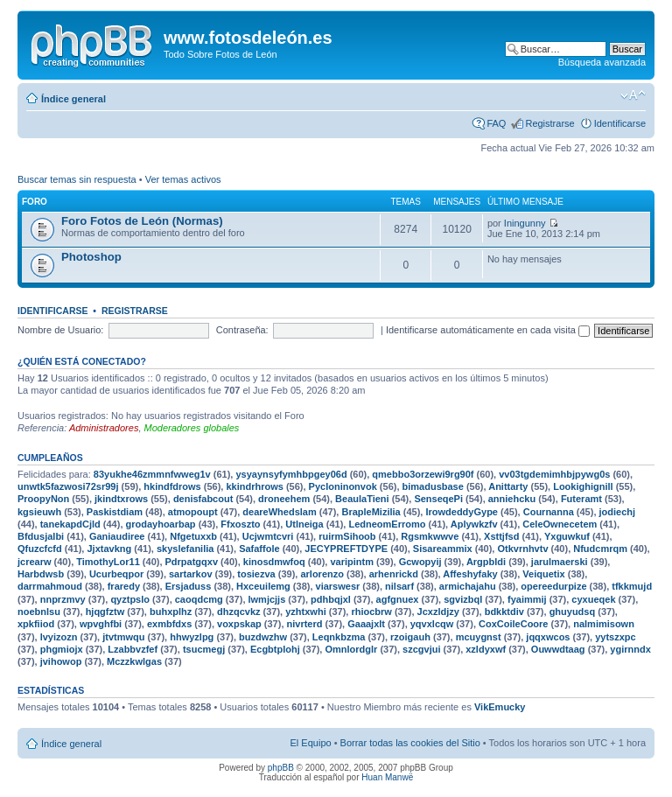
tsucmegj (204, 649)
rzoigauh (410, 637)
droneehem (284, 499)
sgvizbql (463, 599)
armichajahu (468, 586)
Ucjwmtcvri (268, 536)
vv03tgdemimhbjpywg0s (554, 474)
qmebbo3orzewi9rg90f (423, 474)
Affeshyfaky (470, 574)
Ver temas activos (183, 179)
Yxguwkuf (567, 536)
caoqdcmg (199, 599)
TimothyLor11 (108, 562)
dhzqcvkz (239, 612)
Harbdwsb (41, 574)
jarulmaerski (560, 562)
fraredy (124, 586)
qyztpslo (130, 599)
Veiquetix (543, 574)
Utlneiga (304, 524)
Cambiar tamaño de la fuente (633, 95)
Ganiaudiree (117, 536)
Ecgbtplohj (275, 649)
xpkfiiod (36, 624)
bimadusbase (433, 486)
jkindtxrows (121, 499)
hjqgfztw (105, 612)
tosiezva (256, 574)
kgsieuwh (39, 512)
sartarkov (191, 574)
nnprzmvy (63, 599)
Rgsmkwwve (430, 536)
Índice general (73, 99)
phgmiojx (62, 649)
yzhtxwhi (305, 612)
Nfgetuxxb (193, 536)
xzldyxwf (486, 649)
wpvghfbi (101, 624)
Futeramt (581, 499)
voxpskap (239, 624)
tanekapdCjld (70, 524)
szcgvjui (421, 649)
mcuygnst (479, 637)
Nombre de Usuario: (60, 330)
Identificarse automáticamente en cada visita (488, 330)
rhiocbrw (371, 612)
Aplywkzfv (474, 524)
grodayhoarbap (161, 524)
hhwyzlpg (192, 637)
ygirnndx (630, 649)
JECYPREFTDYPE (346, 549)
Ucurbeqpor (116, 574)
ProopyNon (43, 499)
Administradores (104, 428)
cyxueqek (593, 599)
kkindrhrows (254, 486)
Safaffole (259, 549)
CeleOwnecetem (560, 524)
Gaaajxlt (366, 624)
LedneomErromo (387, 524)
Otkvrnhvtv (522, 549)
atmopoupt (193, 512)
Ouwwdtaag (558, 649)
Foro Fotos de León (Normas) (142, 221)
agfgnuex (398, 599)
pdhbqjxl (331, 599)
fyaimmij (527, 599)
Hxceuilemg (263, 586)
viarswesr (338, 586)
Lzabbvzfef (133, 649)
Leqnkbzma (339, 637)
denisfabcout (203, 499)
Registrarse (549, 123)
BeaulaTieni (362, 499)
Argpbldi (486, 562)
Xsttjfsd (501, 536)
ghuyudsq (573, 612)
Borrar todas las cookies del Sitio (410, 743)
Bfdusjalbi (41, 536)
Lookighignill (583, 486)
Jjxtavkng (109, 549)
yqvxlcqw (432, 624)
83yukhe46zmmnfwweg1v (152, 474)
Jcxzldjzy (438, 612)
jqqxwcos (548, 637)
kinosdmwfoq (274, 562)
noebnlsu (39, 612)
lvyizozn (59, 637)
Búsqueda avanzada (602, 62)
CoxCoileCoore (513, 624)
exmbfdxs (169, 624)
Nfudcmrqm (600, 549)
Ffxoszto (240, 524)
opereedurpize (553, 586)
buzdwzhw (263, 637)
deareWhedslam (279, 512)
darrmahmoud (50, 586)
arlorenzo (322, 574)
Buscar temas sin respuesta (77, 179)
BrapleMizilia (371, 512)
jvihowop (61, 661)
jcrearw (35, 562)
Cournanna (549, 512)
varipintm (352, 562)
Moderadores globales (192, 428)
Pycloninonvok (343, 486)
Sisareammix (443, 549)
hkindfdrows (172, 486)
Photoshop (91, 257)
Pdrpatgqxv (192, 562)
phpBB (281, 768)
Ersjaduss (189, 586)
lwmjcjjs (267, 599)
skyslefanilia (185, 549)
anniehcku (512, 499)
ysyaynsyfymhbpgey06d (291, 474)
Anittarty (508, 486)
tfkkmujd (632, 586)
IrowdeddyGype (462, 512)
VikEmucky (500, 707)
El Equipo (311, 743)
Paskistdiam (115, 512)
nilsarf (399, 586)
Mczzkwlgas (134, 661)
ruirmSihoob (347, 536)
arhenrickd (394, 574)
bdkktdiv (504, 612)
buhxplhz (171, 612)
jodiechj (618, 512)
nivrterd (305, 624)
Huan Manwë (387, 777)
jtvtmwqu (123, 637)
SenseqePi (438, 499)
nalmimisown (604, 624)
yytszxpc (615, 637)
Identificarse (620, 123)
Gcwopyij (420, 562)
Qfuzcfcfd (40, 549)
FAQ (496, 123)
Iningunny (525, 223)
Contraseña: (242, 330)
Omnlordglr (351, 649)
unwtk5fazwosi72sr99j (68, 486)
